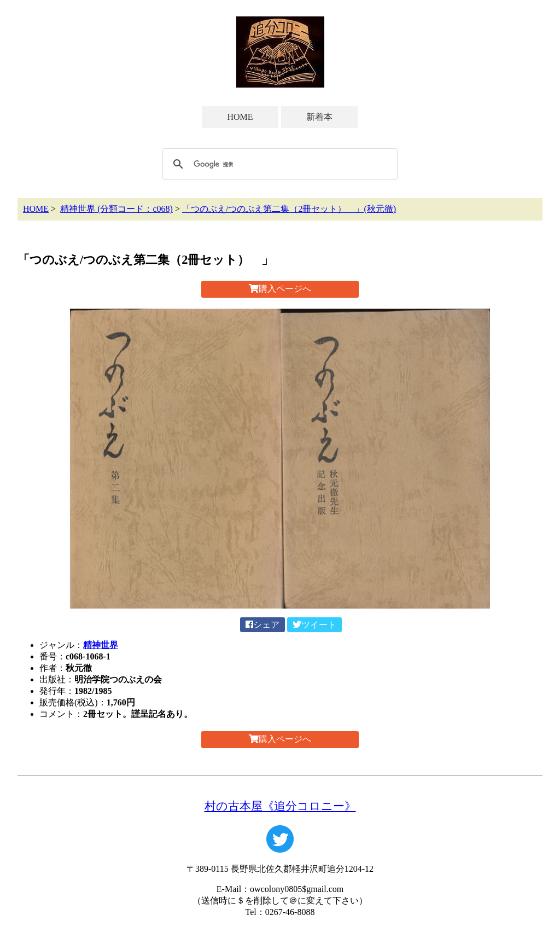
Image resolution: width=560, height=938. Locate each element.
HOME (240, 117)
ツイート (314, 625)
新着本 (319, 117)
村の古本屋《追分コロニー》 (280, 806)
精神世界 (101, 645)
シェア (262, 625)
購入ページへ (280, 289)
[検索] (278, 164)
